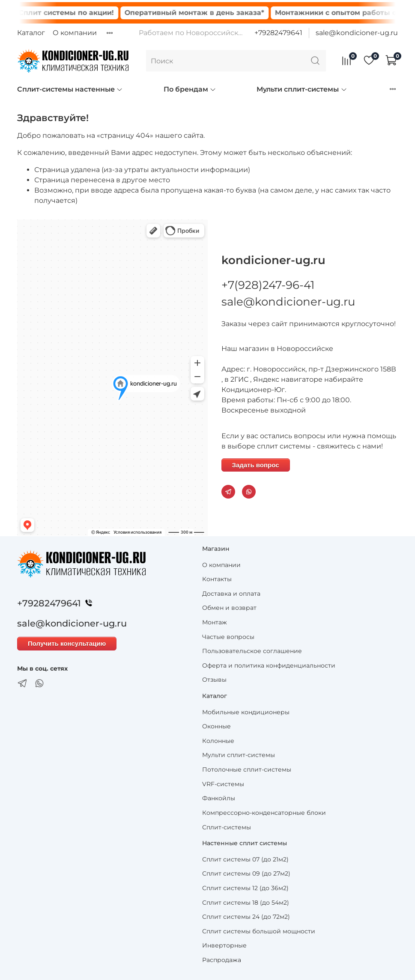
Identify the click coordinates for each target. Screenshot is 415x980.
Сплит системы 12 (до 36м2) (245, 888)
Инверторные (224, 945)
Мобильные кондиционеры (246, 712)
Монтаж (215, 622)
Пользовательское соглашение (252, 651)
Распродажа (222, 960)
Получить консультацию (67, 643)
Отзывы (214, 680)
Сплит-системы (227, 827)
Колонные (218, 741)
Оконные (216, 726)
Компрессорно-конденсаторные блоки (264, 813)
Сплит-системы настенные (70, 89)
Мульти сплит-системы (302, 89)
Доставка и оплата (231, 594)
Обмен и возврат (229, 608)
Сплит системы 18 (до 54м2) (246, 903)
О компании (75, 33)
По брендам (190, 89)
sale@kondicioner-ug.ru (357, 33)
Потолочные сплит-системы (247, 769)
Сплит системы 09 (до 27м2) (246, 873)
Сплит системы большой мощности (259, 931)
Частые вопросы (228, 637)
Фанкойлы (219, 798)
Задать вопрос (256, 465)
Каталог (31, 33)
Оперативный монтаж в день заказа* (203, 13)
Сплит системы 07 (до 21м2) (245, 859)
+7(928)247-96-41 (268, 285)
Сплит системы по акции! (74, 13)
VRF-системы (223, 784)
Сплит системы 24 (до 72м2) (246, 917)
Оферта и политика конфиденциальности (269, 665)
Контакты (217, 579)
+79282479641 (278, 33)
